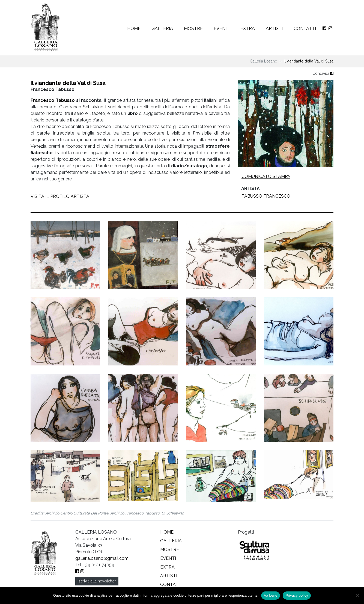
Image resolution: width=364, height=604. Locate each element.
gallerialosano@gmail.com (102, 558)
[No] (357, 596)
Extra (248, 29)
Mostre (193, 29)
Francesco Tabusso (53, 100)
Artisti (274, 29)
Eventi (222, 29)
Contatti (305, 29)
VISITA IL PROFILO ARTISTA (60, 196)
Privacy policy (297, 595)
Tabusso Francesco (266, 196)
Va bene (271, 595)
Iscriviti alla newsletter (97, 581)
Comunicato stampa (266, 176)
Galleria (162, 29)
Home (134, 29)
